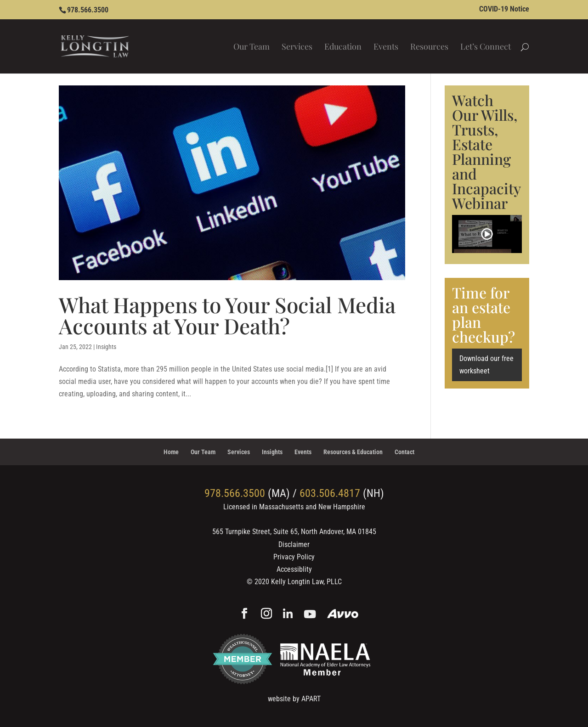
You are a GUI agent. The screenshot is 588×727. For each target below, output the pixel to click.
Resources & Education (353, 452)
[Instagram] (266, 614)
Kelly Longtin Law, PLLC (306, 582)
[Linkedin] (288, 615)
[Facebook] (244, 614)
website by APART (294, 699)
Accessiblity (294, 569)
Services (297, 48)
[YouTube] (310, 615)
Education (343, 48)
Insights (106, 347)
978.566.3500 (88, 10)
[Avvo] (343, 615)
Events (386, 48)
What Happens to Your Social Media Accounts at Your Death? (227, 315)
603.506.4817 (330, 493)
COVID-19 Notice (504, 9)
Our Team (252, 48)
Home (171, 452)
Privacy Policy (294, 557)
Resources (429, 48)
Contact (404, 452)
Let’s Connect (486, 48)
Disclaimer (294, 544)
